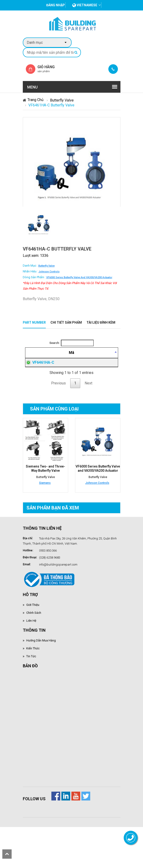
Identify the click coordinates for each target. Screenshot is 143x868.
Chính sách (34, 631)
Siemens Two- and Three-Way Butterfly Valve (45, 487)
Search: (71, 343)
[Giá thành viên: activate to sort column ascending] (91, 358)
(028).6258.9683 (50, 576)
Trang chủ (35, 100)
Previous (58, 401)
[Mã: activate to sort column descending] (37, 358)
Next (88, 401)
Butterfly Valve (62, 100)
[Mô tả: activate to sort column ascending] (66, 358)
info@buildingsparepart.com (58, 583)
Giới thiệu (33, 623)
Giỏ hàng (50, 69)
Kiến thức (33, 666)
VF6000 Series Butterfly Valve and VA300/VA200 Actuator (79, 277)
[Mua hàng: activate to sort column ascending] (109, 358)
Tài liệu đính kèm (101, 322)
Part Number (34, 322)
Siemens (45, 501)
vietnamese (85, 5)
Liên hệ (31, 639)
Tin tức (31, 674)
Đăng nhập (91, 377)
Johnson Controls (49, 272)
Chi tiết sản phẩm (66, 322)
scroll (7, 854)
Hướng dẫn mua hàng (41, 659)
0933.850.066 (48, 569)
